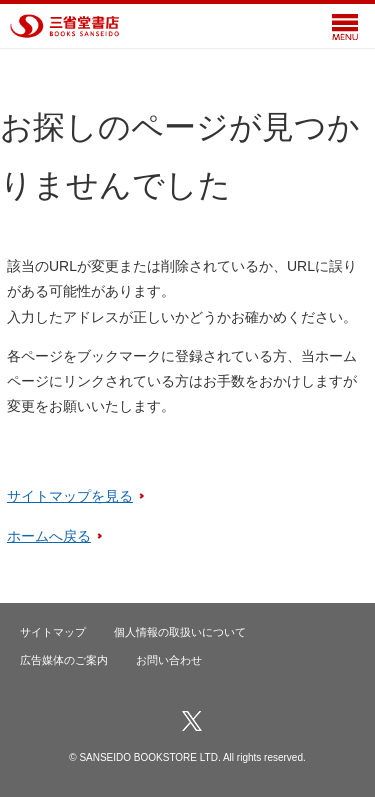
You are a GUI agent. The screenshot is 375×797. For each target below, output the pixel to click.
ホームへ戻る (49, 536)
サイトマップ (53, 632)
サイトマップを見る (70, 496)
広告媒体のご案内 (64, 660)
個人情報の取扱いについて (180, 632)
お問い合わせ (169, 660)
